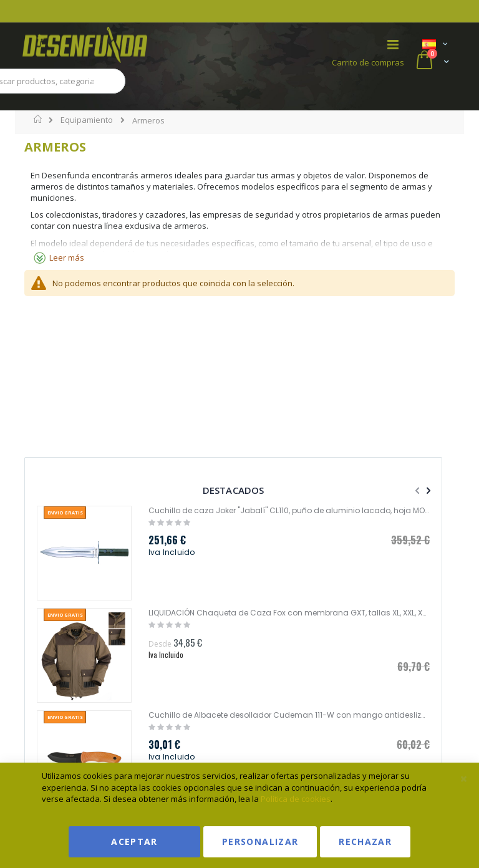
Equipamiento (87, 120)
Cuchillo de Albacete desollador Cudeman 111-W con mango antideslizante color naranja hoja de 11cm (289, 715)
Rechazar (365, 841)
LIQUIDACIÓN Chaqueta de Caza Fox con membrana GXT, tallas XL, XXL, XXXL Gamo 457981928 (289, 613)
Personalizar (260, 841)
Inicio (38, 119)
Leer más (67, 258)
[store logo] (131, 45)
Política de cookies (296, 799)
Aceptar (134, 841)
